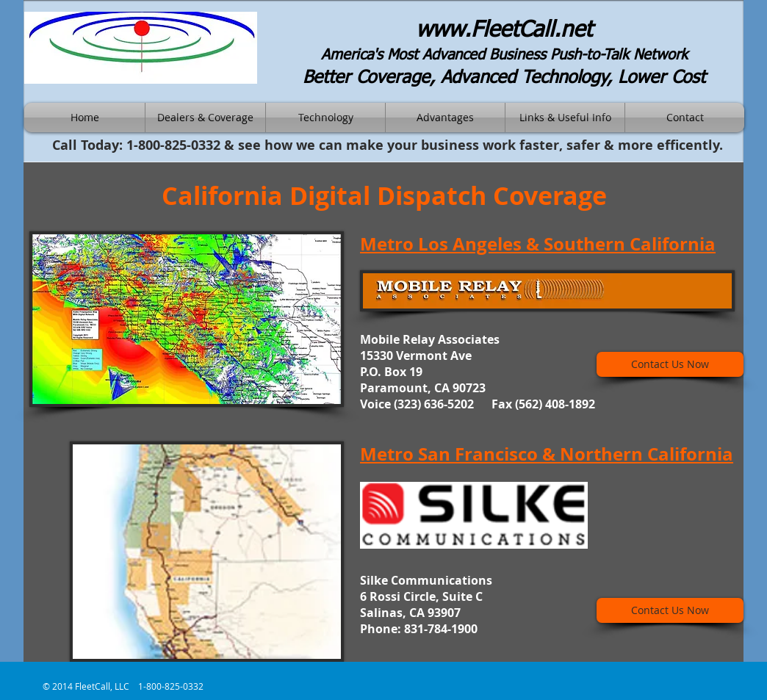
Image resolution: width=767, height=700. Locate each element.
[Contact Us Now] (670, 364)
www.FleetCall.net (504, 31)
